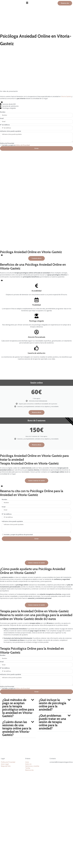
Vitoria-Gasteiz (66, 96)
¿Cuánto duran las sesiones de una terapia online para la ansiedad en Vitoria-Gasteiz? (17, 728)
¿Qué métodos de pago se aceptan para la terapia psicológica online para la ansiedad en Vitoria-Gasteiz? (18, 708)
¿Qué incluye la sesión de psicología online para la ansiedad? (52, 705)
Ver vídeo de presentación (9, 91)
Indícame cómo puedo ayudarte (10, 131)
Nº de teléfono (5, 125)
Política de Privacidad (23, 145)
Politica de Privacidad (7, 143)
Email (2, 118)
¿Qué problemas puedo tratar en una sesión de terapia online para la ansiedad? (52, 722)
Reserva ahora (37, 412)
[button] (36, 3)
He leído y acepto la (16, 145)
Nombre (3, 112)
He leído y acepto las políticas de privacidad (18, 535)
